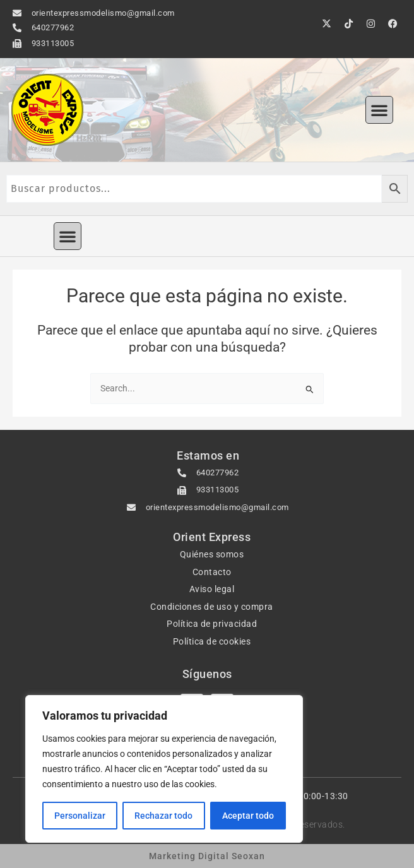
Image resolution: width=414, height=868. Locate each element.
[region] (164, 769)
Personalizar (80, 816)
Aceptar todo (248, 816)
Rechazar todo (163, 816)
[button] (379, 110)
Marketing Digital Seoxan (207, 856)
